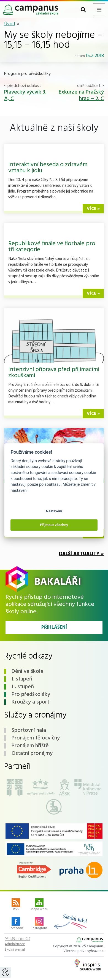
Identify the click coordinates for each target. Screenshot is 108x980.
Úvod (10, 24)
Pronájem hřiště (30, 746)
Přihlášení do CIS (17, 939)
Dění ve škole (28, 671)
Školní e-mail (15, 950)
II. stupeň (23, 687)
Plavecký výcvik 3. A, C (25, 95)
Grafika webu (88, 966)
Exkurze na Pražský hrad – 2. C (81, 95)
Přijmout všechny (54, 525)
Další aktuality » (81, 554)
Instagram (39, 924)
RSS (16, 905)
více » (93, 209)
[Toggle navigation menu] (99, 10)
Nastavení (54, 511)
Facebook (16, 924)
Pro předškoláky (31, 694)
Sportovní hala (29, 730)
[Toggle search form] (83, 10)
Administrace (15, 944)
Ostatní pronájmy (32, 753)
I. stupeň (22, 679)
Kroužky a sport (30, 702)
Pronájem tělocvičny (36, 738)
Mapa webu (39, 905)
